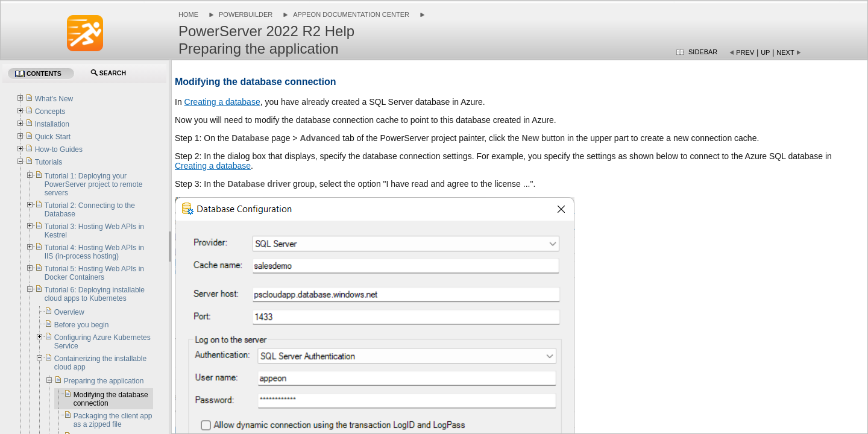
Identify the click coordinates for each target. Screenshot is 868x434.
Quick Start (53, 137)
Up (765, 52)
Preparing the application (104, 381)
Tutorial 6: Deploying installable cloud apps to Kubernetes (95, 294)
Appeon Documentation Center (351, 14)
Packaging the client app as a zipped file (113, 420)
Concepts (50, 112)
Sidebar (703, 52)
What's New (54, 99)
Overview (69, 312)
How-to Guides (59, 149)
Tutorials (49, 162)
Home (188, 14)
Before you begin (82, 325)
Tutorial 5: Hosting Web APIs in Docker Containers (94, 273)
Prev (745, 52)
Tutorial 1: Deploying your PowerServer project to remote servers (94, 184)
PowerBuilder (246, 14)
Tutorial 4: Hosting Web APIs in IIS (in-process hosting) (94, 252)
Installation (52, 124)
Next (785, 52)
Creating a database (222, 102)
